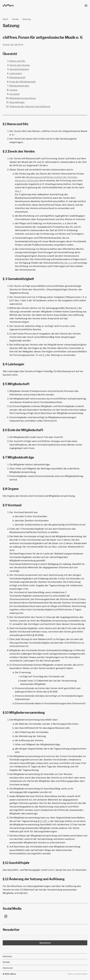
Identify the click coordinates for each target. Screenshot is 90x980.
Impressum (8, 968)
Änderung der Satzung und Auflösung (30, 106)
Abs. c (18, 191)
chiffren (13, 974)
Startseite (7, 956)
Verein (15, 19)
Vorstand (14, 94)
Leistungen (16, 73)
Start (5, 19)
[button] (86, 5)
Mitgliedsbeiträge (19, 86)
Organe (13, 90)
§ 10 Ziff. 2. (44, 821)
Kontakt (6, 962)
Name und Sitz (17, 61)
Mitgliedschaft (17, 77)
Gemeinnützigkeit (19, 69)
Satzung (27, 19)
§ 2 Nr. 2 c (67, 263)
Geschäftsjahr (17, 102)
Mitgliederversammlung (23, 98)
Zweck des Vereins (20, 65)
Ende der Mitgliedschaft (23, 82)
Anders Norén (82, 974)
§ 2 (76, 308)
